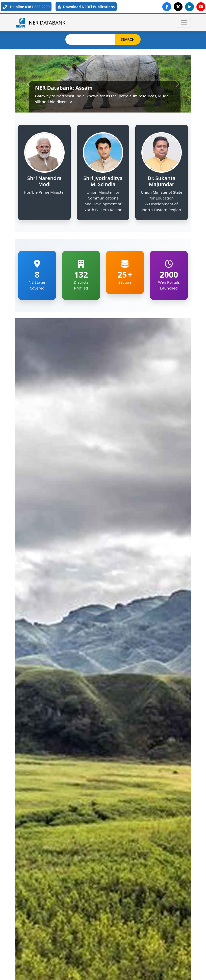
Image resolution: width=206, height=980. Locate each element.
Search (128, 39)
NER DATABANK (40, 23)
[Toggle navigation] (184, 23)
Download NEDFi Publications (86, 7)
